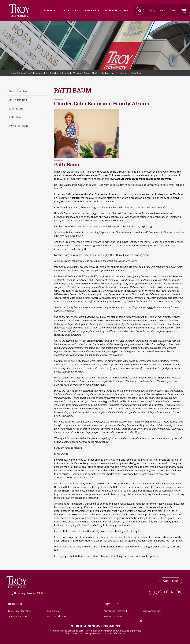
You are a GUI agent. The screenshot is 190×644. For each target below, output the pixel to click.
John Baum (16, 108)
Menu (184, 11)
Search (19, 11)
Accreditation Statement (115, 611)
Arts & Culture (52, 73)
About (87, 73)
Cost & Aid (91, 10)
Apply (152, 10)
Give (172, 10)
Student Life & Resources (31, 73)
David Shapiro (18, 91)
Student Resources (115, 10)
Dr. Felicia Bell (18, 100)
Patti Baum (137, 73)
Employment (53, 611)
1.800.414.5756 (171, 581)
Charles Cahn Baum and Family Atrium (110, 73)
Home (13, 73)
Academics (50, 10)
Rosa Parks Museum (71, 73)
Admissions (71, 10)
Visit (163, 10)
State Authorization (152, 611)
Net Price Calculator (57, 616)
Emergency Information (20, 611)
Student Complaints (18, 616)
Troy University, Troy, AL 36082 (26, 593)
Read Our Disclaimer (114, 616)
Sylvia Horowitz (19, 126)
